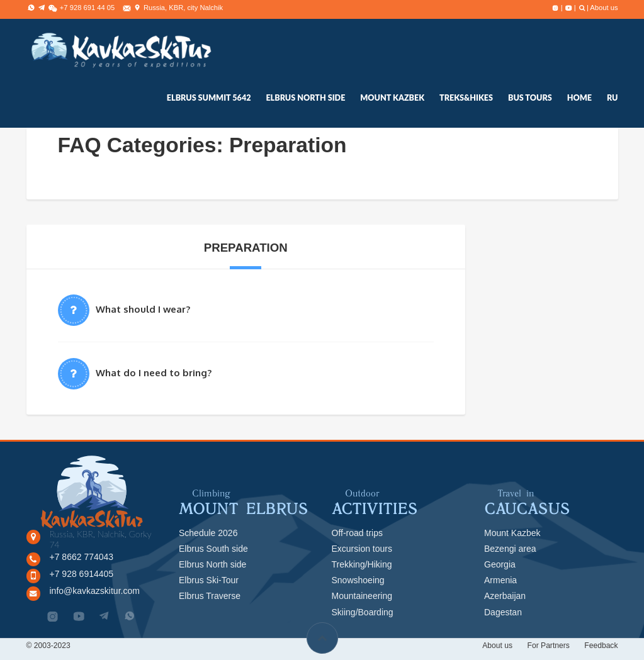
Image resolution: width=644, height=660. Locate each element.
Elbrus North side (212, 564)
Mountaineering (362, 596)
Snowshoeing (358, 580)
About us (604, 8)
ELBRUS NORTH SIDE (305, 98)
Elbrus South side (213, 549)
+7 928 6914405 (82, 574)
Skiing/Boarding (363, 612)
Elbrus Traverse (210, 596)
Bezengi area (510, 549)
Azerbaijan (505, 596)
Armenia (500, 580)
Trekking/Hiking (362, 564)
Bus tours (530, 98)
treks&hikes (466, 98)
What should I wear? (143, 309)
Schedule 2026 (208, 533)
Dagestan (503, 612)
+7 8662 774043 (82, 557)
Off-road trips (357, 533)
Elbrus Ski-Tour (209, 580)
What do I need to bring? (154, 373)
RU (613, 98)
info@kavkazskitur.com (95, 591)
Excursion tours (362, 549)
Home (579, 98)
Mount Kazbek (392, 98)
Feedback (601, 646)
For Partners (548, 646)
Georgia (500, 564)
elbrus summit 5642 (209, 98)
